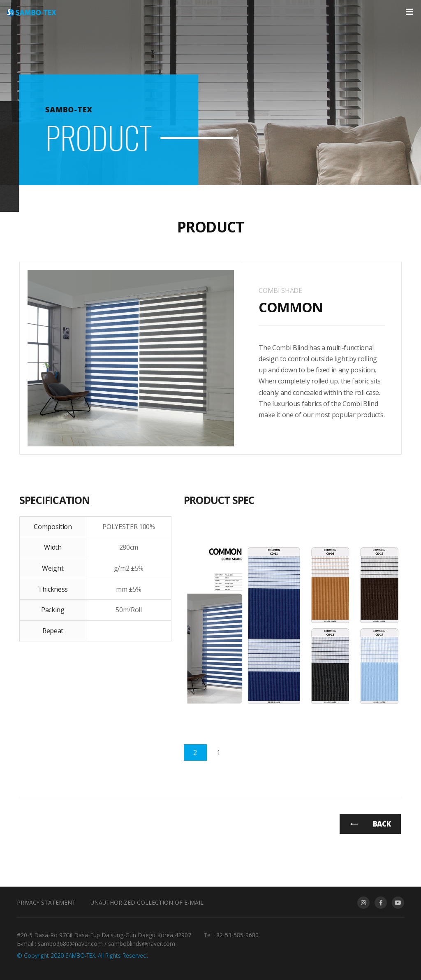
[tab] (195, 752)
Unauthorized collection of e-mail (147, 902)
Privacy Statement (46, 902)
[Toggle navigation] (409, 12)
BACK (382, 824)
